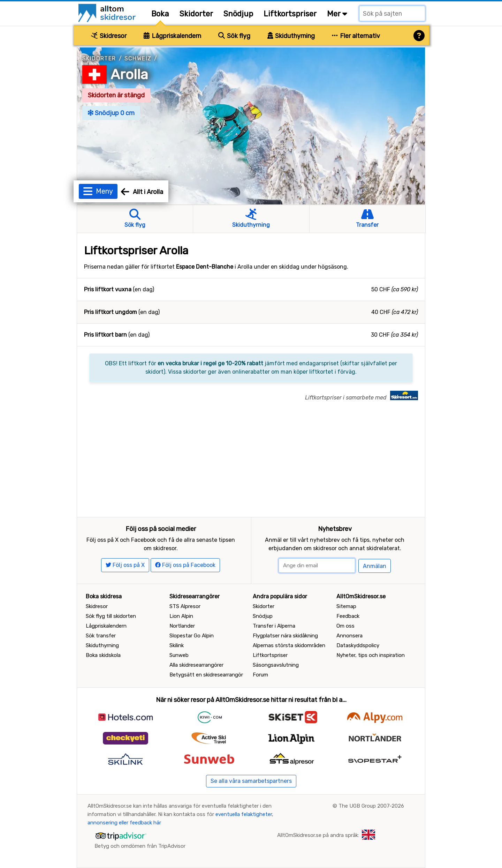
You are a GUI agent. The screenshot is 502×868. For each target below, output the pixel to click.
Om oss (345, 626)
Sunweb (179, 655)
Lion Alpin (181, 616)
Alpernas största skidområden (289, 645)
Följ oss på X (125, 565)
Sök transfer (101, 636)
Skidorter (196, 14)
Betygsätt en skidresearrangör (206, 675)
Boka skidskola (103, 655)
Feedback (348, 616)
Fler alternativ (356, 36)
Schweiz (138, 58)
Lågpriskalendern (172, 36)
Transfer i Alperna (274, 626)
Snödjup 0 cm (111, 113)
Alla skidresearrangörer (196, 665)
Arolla (129, 74)
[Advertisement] (251, 465)
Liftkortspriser (290, 14)
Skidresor (109, 36)
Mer (337, 14)
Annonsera (349, 636)
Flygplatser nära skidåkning (285, 636)
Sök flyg (234, 36)
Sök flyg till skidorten (111, 616)
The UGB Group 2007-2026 (371, 806)
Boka (160, 14)
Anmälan (375, 566)
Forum (260, 675)
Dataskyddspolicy (358, 645)
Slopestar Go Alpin (192, 636)
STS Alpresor (185, 606)
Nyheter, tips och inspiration (371, 655)
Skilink (177, 645)
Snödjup (238, 14)
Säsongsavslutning (276, 665)
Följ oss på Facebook (185, 565)
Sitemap (346, 606)
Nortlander (182, 626)
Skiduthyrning (291, 36)
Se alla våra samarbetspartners (251, 781)
